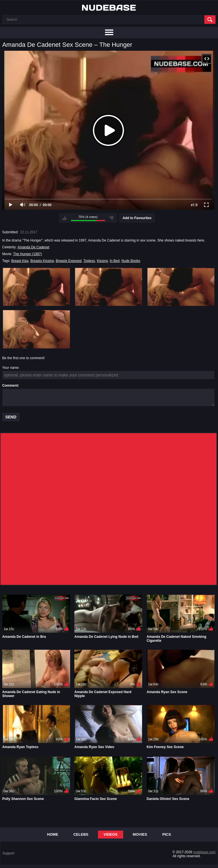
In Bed (115, 261)
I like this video (64, 218)
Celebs (81, 834)
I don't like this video (112, 218)
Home (53, 834)
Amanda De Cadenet (33, 247)
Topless (89, 261)
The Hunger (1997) (27, 254)
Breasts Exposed (69, 261)
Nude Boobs (131, 261)
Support (9, 853)
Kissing (102, 261)
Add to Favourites (137, 218)
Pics (167, 834)
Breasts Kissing (42, 261)
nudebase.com (205, 852)
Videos (111, 834)
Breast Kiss (20, 261)
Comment (10, 386)
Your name (11, 368)
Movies (140, 834)
